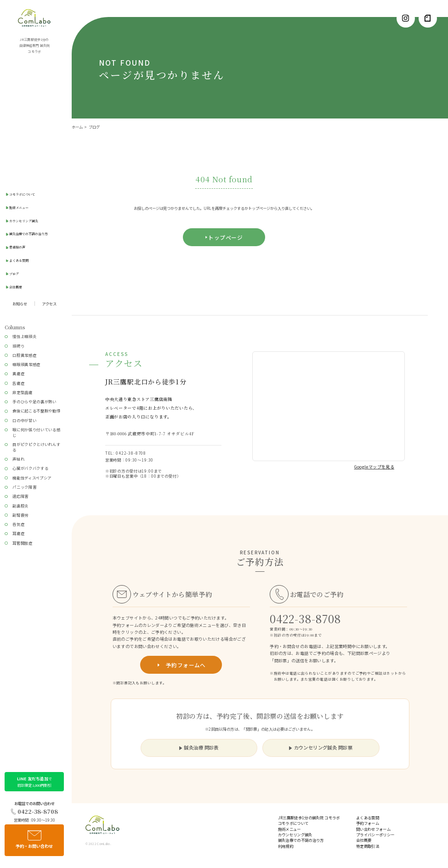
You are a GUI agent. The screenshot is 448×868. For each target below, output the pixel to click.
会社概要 (16, 287)
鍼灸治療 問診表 (199, 747)
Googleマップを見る (374, 467)
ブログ (14, 274)
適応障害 (20, 496)
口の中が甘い (24, 420)
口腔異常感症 (24, 355)
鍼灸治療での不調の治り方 (28, 234)
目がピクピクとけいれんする (36, 447)
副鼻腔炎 (20, 506)
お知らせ (20, 304)
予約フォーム (368, 823)
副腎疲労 (20, 515)
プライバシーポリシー (375, 834)
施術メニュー (19, 208)
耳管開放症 (22, 543)
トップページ (225, 237)
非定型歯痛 (22, 392)
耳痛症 (18, 533)
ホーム (77, 127)
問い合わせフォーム (373, 829)
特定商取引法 (368, 846)
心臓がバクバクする (30, 468)
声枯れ (18, 459)
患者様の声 (17, 247)
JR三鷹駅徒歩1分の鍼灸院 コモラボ (309, 817)
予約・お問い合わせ (34, 840)
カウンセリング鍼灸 (24, 221)
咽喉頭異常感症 (26, 364)
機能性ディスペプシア (32, 478)
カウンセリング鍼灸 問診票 (321, 747)
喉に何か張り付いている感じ (36, 432)
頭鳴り (18, 346)
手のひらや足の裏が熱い (34, 401)
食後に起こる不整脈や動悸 (36, 411)
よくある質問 (19, 260)
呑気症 (18, 524)
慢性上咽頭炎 (24, 336)
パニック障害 (24, 487)
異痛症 (18, 373)
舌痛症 (18, 383)
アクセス (49, 304)
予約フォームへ (181, 665)
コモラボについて (22, 194)
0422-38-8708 (34, 812)
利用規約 (286, 846)
